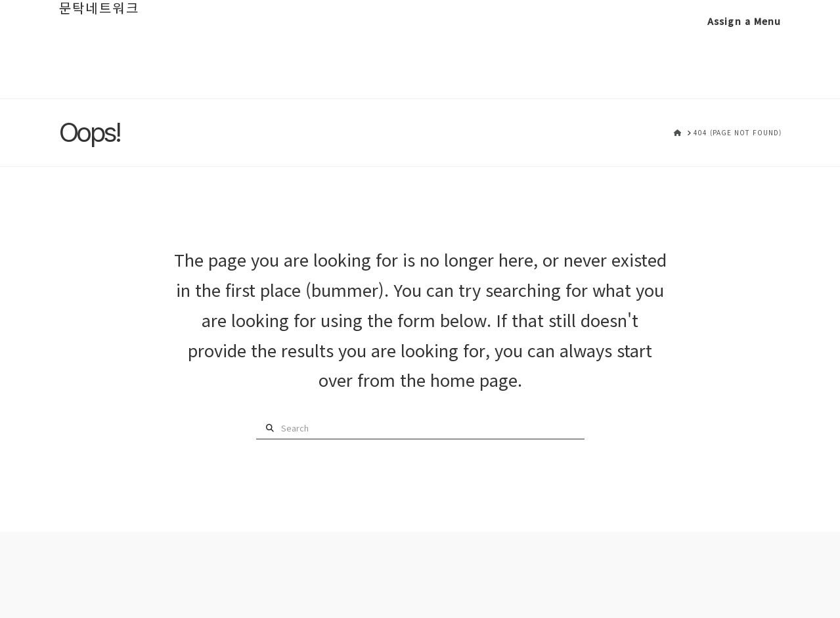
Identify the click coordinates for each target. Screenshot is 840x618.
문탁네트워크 (99, 8)
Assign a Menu (744, 21)
